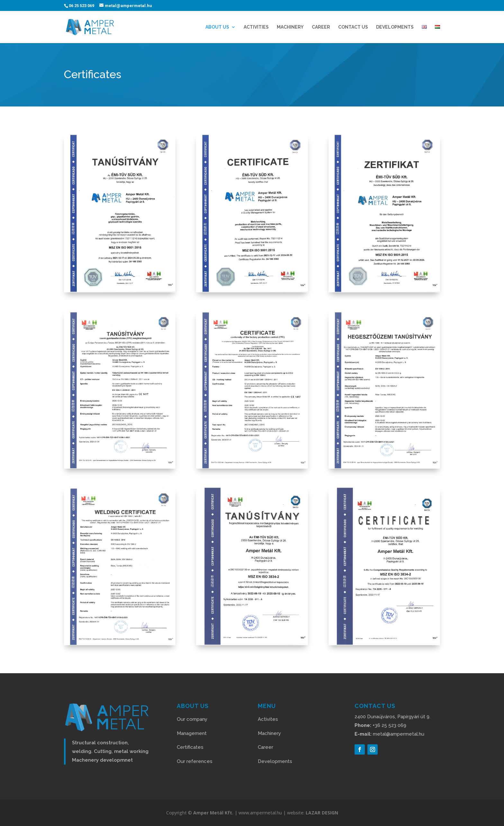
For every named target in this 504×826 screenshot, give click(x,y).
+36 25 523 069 (380, 725)
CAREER (321, 27)
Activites (268, 719)
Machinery (290, 27)
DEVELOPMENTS (395, 27)
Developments (275, 761)
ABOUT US (217, 27)
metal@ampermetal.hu (389, 734)
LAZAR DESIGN (322, 813)
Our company (192, 719)
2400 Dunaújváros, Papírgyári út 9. (392, 717)
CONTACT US (353, 27)
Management (192, 733)
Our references (195, 761)
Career (265, 747)
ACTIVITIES (256, 27)
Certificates (190, 747)
